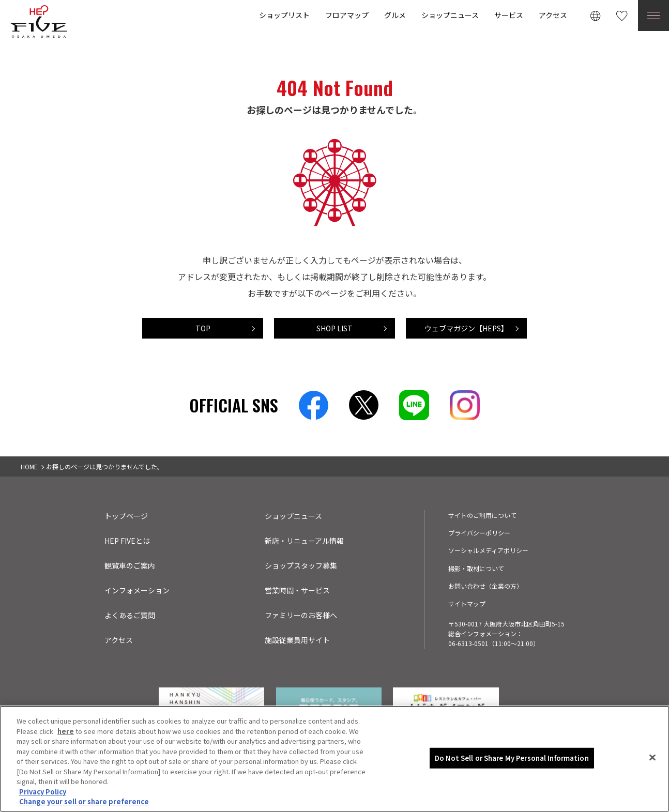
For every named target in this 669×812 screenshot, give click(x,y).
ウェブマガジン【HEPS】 (466, 328)
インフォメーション (137, 590)
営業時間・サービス (297, 590)
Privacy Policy (43, 792)
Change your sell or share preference (84, 801)
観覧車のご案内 (130, 565)
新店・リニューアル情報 (304, 541)
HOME (29, 466)
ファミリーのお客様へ (301, 615)
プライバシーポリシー (479, 533)
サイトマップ (467, 603)
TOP (203, 328)
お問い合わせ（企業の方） (485, 586)
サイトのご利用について (482, 515)
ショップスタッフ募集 (301, 565)
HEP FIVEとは (127, 541)
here (66, 731)
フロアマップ (347, 15)
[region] (334, 759)
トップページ (126, 516)
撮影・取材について (476, 568)
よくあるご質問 (130, 615)
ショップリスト (284, 15)
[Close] (652, 758)
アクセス (553, 15)
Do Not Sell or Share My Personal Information (512, 758)
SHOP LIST (334, 328)
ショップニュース (450, 15)
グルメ (395, 15)
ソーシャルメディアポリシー (488, 550)
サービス (509, 15)
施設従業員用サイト (297, 640)
